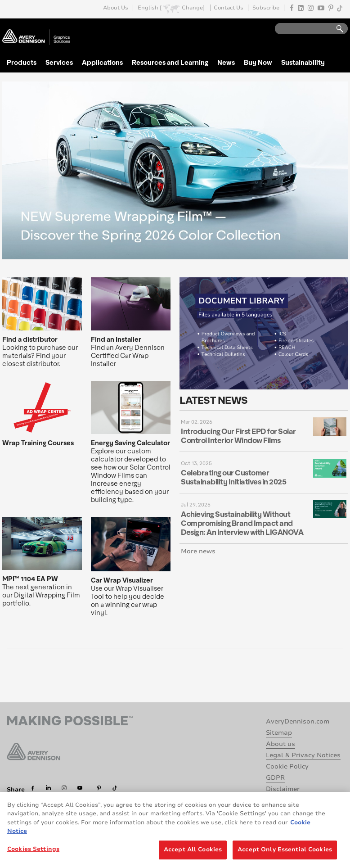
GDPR (275, 778)
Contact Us (229, 8)
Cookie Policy (287, 766)
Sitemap (279, 733)
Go (336, 29)
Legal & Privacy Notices (303, 755)
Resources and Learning (170, 62)
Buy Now (258, 62)
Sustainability (303, 62)
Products (22, 62)
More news (198, 551)
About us (280, 744)
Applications (102, 62)
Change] (193, 8)
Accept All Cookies (193, 855)
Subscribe (266, 8)
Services (59, 62)
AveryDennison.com (298, 721)
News (226, 62)
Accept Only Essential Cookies (285, 855)
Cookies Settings (33, 855)
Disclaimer (283, 789)
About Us (116, 8)
